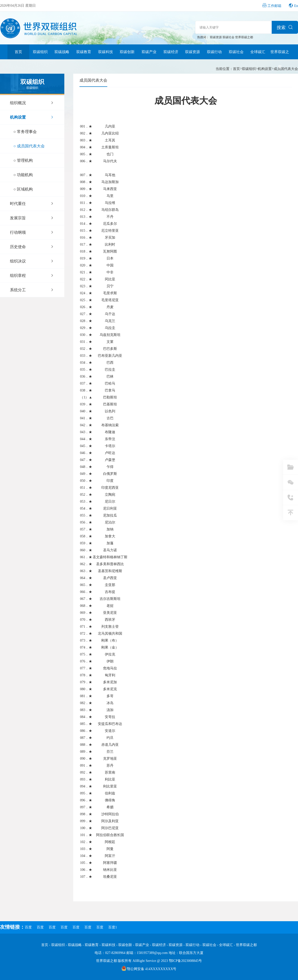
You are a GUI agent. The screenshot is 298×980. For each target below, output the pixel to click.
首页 (18, 52)
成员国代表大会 (286, 69)
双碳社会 (229, 37)
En (296, 6)
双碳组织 (40, 52)
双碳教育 (84, 52)
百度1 (113, 927)
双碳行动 (214, 52)
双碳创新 (127, 52)
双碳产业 (149, 52)
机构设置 (265, 69)
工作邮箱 (274, 6)
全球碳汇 (258, 52)
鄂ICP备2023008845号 (186, 961)
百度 (28, 927)
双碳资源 (216, 37)
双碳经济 (171, 52)
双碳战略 (62, 52)
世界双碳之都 (244, 37)
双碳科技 (106, 52)
